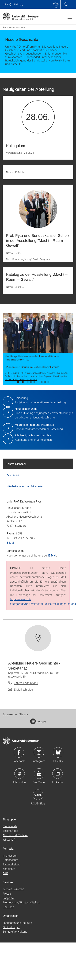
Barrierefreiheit (12, 864)
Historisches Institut (4, 27)
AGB (5, 873)
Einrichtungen (11, 927)
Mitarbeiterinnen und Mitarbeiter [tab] (25, 486)
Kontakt (38, 721)
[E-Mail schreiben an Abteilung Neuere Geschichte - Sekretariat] (21, 690)
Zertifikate (9, 869)
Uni (4, 4)
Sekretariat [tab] (13, 475)
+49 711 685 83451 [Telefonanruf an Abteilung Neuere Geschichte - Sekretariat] (26, 683)
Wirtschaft (9, 839)
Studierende (10, 826)
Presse (7, 893)
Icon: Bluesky (58, 752)
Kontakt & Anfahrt (14, 889)
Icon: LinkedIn (58, 774)
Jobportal (9, 898)
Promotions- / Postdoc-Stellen (21, 902)
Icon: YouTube (39, 774)
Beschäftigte (10, 831)
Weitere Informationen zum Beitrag (22, 379)
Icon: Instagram (39, 752)
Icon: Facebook (19, 752)
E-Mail (10, 543)
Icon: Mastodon (20, 774)
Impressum (10, 855)
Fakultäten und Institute (17, 923)
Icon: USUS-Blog (38, 795)
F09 (16, 4)
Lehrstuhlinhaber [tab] (16, 464)
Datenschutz (10, 860)
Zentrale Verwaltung (15, 931)
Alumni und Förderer (15, 835)
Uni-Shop (8, 907)
